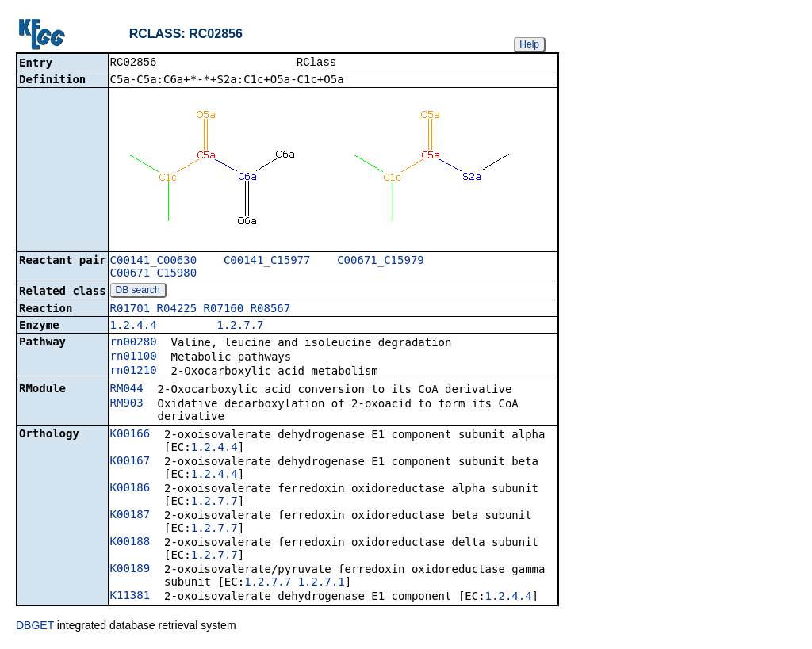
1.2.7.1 (322, 583)
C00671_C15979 (381, 262)
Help (529, 44)
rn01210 (134, 372)
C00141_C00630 (154, 262)
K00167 (130, 462)
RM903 (127, 404)
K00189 (130, 570)
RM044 (127, 390)
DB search (138, 292)
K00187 (130, 516)
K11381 (130, 597)
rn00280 (134, 343)
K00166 (130, 435)
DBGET (35, 627)
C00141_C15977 (267, 262)
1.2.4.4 (134, 326)
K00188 (130, 543)
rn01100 (134, 357)
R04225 (177, 310)
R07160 (224, 310)
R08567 (271, 310)
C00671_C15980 (154, 274)
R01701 (130, 310)
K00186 (130, 489)
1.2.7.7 (240, 326)
